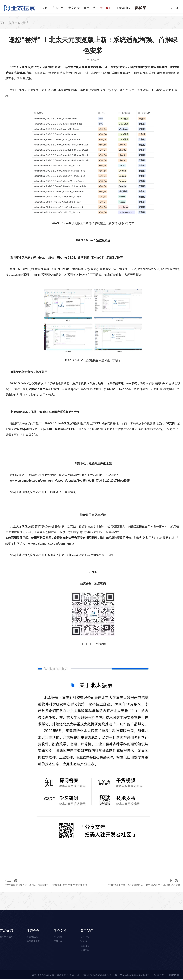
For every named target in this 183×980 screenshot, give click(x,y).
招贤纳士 (85, 941)
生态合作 (74, 8)
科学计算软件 (8, 937)
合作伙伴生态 (34, 941)
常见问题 (59, 937)
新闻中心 (15, 22)
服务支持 (90, 8)
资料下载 (59, 941)
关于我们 (106, 8)
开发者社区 (123, 8)
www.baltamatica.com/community (51, 544)
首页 (45, 8)
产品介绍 (58, 8)
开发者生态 (33, 937)
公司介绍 (85, 937)
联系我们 (85, 946)
